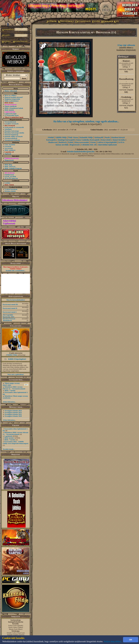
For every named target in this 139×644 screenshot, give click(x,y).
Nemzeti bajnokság (11, 135)
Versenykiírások (10, 122)
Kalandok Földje (86, 137)
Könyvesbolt (106, 140)
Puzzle (107, 137)
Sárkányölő (99, 137)
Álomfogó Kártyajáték (66, 140)
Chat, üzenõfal (10, 145)
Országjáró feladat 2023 (13, 412)
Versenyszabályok (11, 138)
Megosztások (9, 160)
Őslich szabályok (11, 106)
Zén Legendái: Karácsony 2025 (8, 316)
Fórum (93, 142)
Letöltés (7, 183)
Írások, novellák (10, 176)
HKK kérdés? (9, 438)
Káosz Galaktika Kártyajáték (88, 140)
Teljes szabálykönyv (12, 101)
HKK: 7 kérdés (10, 391)
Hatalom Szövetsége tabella (14, 133)
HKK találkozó (10, 150)
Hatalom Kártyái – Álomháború (10, 320)
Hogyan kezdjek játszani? (14, 97)
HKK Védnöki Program (13, 168)
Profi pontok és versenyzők (14, 127)
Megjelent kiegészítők (12, 99)
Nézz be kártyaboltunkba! (16, 300)
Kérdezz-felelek (10, 191)
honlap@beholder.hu (16, 622)
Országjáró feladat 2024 (13, 411)
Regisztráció (75, 145)
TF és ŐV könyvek (11, 178)
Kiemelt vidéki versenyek (14, 136)
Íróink (71, 142)
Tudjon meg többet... (113, 641)
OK (131, 640)
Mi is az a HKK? (11, 95)
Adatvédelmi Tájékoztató (9, 222)
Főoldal (51, 137)
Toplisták (8, 154)
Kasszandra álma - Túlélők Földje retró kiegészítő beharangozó (16, 442)
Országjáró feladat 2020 (13, 416)
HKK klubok (9, 110)
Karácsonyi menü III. (10, 304)
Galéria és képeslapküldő (107, 142)
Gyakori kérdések (11, 189)
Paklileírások (9, 175)
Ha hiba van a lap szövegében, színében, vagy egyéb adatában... (86, 121)
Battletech (63, 142)
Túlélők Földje (12, 355)
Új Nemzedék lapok (12, 115)
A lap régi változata (126, 45)
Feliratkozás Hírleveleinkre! (15, 200)
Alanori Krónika (119, 140)
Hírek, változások (11, 91)
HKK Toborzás (10, 166)
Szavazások (9, 148)
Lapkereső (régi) (11, 114)
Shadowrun (53, 142)
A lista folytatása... (9, 402)
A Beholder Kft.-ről (89, 145)
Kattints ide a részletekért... (16, 271)
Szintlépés (8, 129)
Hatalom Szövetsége (12, 131)
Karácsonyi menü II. (10, 308)
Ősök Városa (73, 137)
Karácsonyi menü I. (10, 312)
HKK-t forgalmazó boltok (14, 108)
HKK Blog (8, 165)
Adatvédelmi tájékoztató (107, 145)
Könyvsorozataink (82, 142)
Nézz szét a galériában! (16, 374)
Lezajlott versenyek (12, 124)
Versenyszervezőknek (12, 140)
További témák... (9, 449)
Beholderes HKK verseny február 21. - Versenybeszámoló (14, 388)
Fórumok (8, 146)
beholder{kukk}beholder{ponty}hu (81, 152)
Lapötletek (8, 436)
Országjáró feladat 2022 (13, 414)
